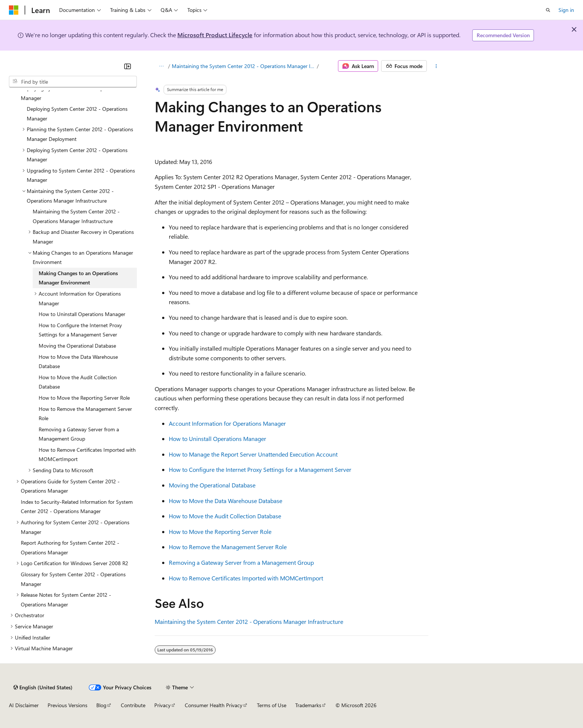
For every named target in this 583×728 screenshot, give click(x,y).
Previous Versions (67, 705)
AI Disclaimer (24, 705)
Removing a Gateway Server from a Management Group (241, 562)
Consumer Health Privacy (214, 705)
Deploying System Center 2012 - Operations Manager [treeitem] (77, 114)
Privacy (162, 705)
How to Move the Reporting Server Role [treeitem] (84, 398)
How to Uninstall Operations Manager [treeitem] (82, 314)
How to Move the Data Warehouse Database (226, 501)
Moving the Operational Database (212, 485)
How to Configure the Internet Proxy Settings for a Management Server (260, 469)
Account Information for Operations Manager (227, 423)
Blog (101, 705)
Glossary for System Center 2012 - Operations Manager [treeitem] (73, 579)
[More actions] (436, 66)
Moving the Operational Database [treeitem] (77, 346)
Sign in (566, 10)
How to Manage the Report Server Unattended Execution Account (253, 454)
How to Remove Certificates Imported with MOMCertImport (246, 578)
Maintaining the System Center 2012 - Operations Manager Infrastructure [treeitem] (76, 216)
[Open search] (548, 10)
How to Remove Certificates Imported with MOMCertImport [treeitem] (87, 455)
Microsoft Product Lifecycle (215, 35)
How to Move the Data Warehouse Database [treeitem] (78, 362)
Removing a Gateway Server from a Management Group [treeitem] (79, 434)
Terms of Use (272, 705)
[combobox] (73, 82)
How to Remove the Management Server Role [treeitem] (85, 414)
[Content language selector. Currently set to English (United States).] (43, 687)
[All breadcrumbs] (161, 66)
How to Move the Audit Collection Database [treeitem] (78, 382)
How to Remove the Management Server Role (228, 547)
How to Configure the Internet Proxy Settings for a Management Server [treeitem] (80, 330)
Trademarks (308, 705)
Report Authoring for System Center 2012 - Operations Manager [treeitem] (70, 547)
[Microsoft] (14, 10)
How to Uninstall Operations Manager (218, 439)
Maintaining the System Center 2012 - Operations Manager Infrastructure (244, 66)
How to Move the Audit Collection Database (225, 516)
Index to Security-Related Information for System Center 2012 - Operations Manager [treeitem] (77, 507)
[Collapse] (128, 66)
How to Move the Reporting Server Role (220, 531)
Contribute (133, 705)
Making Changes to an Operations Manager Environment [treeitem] (78, 278)
